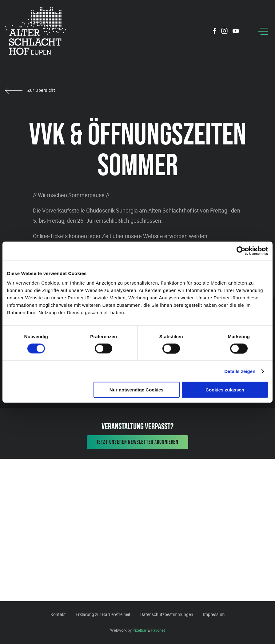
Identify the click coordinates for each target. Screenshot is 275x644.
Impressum (214, 614)
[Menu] (263, 31)
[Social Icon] (215, 32)
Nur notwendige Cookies (137, 390)
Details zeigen (240, 371)
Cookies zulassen (225, 390)
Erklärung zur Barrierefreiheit (103, 614)
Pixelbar (139, 630)
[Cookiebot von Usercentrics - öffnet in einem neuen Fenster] (241, 251)
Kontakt (58, 614)
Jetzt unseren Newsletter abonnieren (138, 442)
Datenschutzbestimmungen (167, 614)
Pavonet (158, 630)
